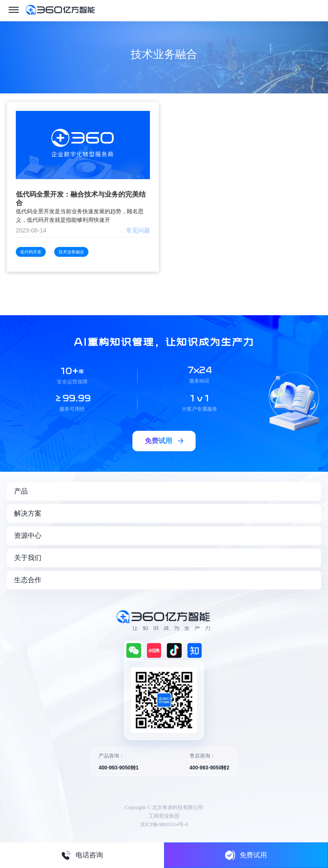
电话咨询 (82, 855)
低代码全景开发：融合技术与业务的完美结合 (81, 199)
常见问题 (138, 230)
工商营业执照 (164, 816)
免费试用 (246, 855)
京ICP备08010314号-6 (164, 824)
